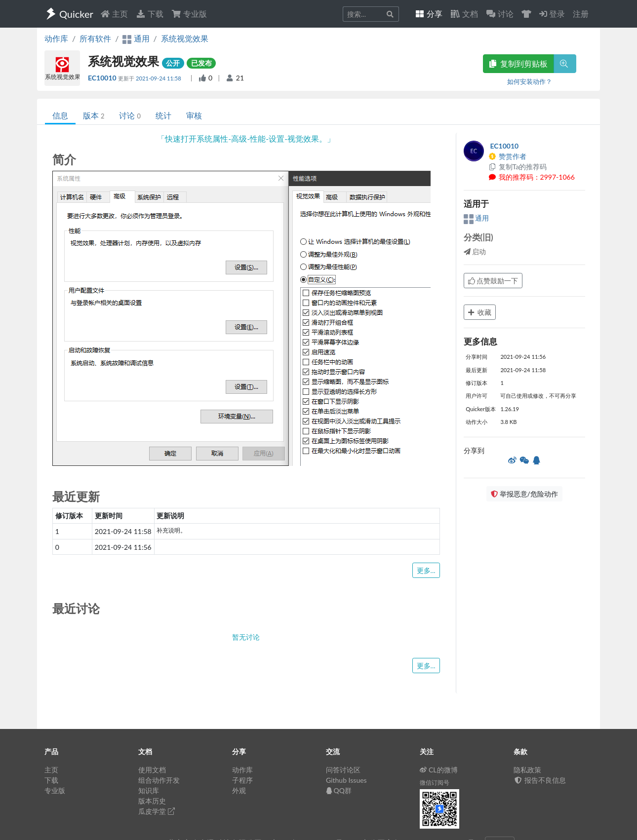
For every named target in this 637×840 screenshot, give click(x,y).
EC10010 (103, 78)
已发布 (201, 63)
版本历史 (152, 801)
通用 (477, 218)
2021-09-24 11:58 (159, 78)
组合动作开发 (159, 780)
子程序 (242, 780)
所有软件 (95, 38)
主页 (114, 14)
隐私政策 (527, 770)
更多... (426, 570)
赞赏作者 (508, 156)
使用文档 (152, 770)
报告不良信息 (540, 780)
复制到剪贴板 (518, 63)
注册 (581, 14)
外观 (239, 790)
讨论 (130, 115)
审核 (194, 115)
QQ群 (339, 790)
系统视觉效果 (185, 38)
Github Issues (346, 780)
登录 (552, 14)
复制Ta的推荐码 (518, 167)
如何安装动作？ (530, 81)
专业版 (189, 14)
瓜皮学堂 (157, 811)
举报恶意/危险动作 (524, 494)
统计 (163, 115)
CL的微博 (439, 770)
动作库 (56, 38)
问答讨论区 (343, 770)
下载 (150, 14)
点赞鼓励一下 (493, 281)
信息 (60, 115)
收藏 (480, 312)
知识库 (149, 790)
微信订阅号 (435, 783)
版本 (94, 115)
